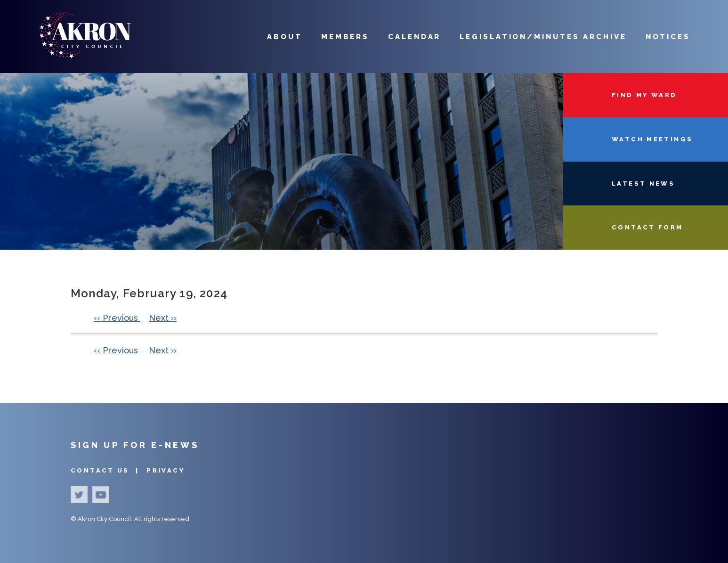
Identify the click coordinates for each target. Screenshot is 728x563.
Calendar (414, 37)
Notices (668, 37)
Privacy (166, 470)
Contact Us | (106, 470)
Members (345, 37)
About (285, 37)
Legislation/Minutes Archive (543, 37)
